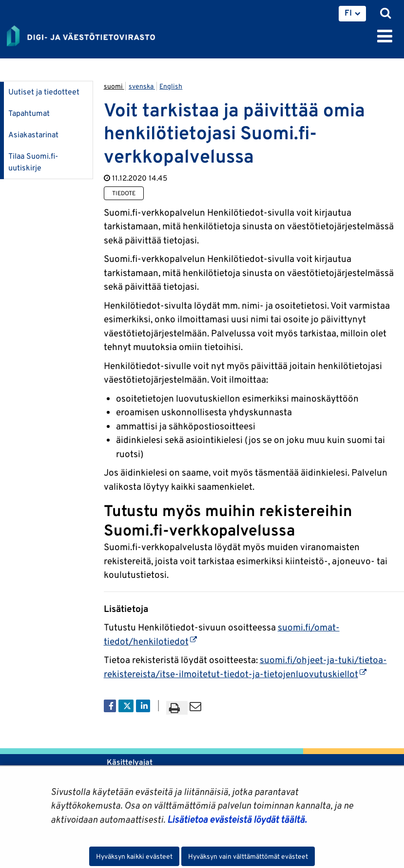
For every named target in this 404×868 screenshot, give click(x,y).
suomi (114, 86)
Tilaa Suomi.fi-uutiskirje (33, 162)
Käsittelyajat (130, 762)
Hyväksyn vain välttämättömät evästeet (248, 856)
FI (348, 13)
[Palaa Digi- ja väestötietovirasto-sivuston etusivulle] (81, 34)
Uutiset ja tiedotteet (44, 92)
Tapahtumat (29, 113)
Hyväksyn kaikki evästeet (134, 856)
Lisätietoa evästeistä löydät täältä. (237, 819)
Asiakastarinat (33, 135)
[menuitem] (352, 14)
